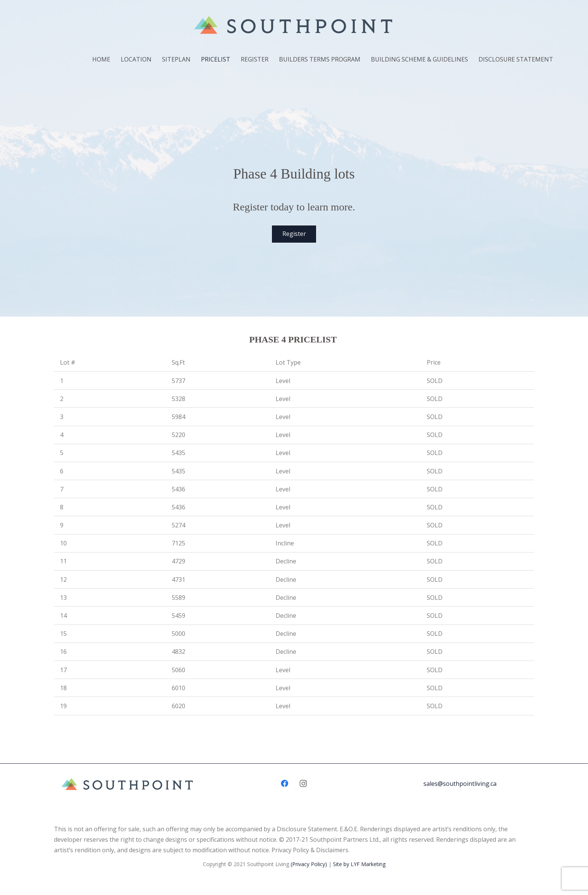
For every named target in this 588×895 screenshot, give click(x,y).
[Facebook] (285, 784)
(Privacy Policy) (309, 864)
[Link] (294, 26)
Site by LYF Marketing (359, 864)
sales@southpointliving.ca (460, 784)
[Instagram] (303, 784)
